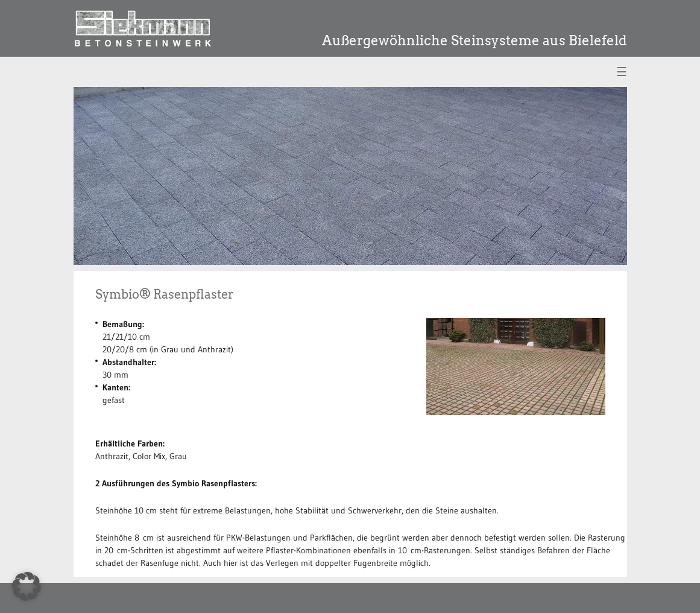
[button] (27, 586)
